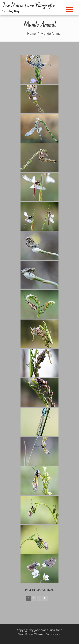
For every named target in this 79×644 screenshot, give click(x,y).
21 (45, 598)
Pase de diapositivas (40, 590)
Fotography (53, 634)
